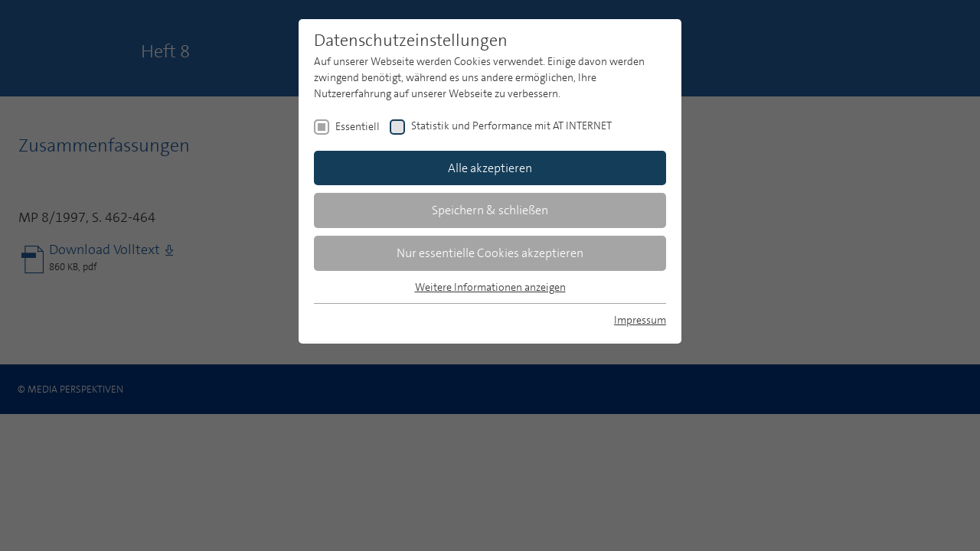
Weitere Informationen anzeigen (490, 287)
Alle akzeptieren (490, 168)
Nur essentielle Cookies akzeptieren (490, 253)
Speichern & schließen (490, 210)
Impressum (640, 320)
